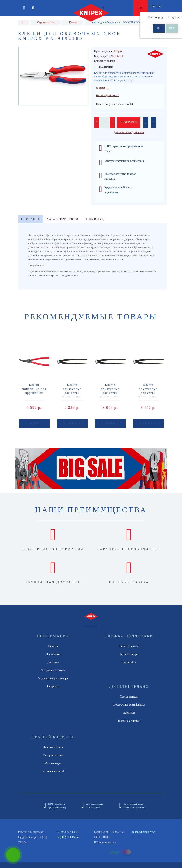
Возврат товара (129, 654)
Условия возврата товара (53, 678)
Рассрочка (53, 687)
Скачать (53, 646)
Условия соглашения (53, 670)
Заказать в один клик (130, 132)
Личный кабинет (53, 747)
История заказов (53, 755)
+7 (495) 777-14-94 (67, 832)
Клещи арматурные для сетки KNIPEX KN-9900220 (110, 393)
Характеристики (62, 219)
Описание (31, 219)
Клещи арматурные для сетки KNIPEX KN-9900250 (148, 393)
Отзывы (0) (95, 219)
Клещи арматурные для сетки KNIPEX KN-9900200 (72, 393)
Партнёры (129, 713)
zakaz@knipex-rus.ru (144, 832)
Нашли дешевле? (108, 95)
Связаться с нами (129, 646)
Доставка (53, 662)
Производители (129, 697)
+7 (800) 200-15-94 (67, 837)
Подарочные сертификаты (129, 705)
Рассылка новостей (53, 771)
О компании (53, 654)
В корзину (129, 122)
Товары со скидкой (129, 721)
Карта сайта (129, 662)
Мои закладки (53, 763)
